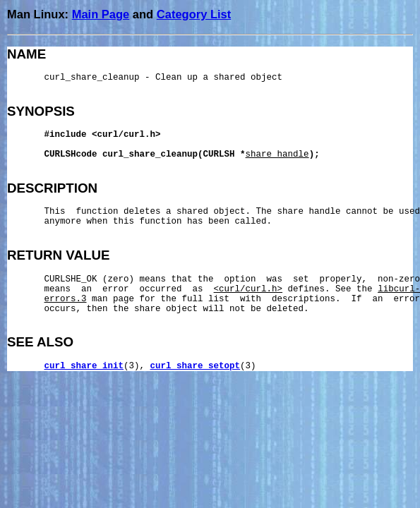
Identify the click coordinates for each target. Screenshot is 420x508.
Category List (194, 14)
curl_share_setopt (196, 366)
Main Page (101, 14)
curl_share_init (84, 366)
